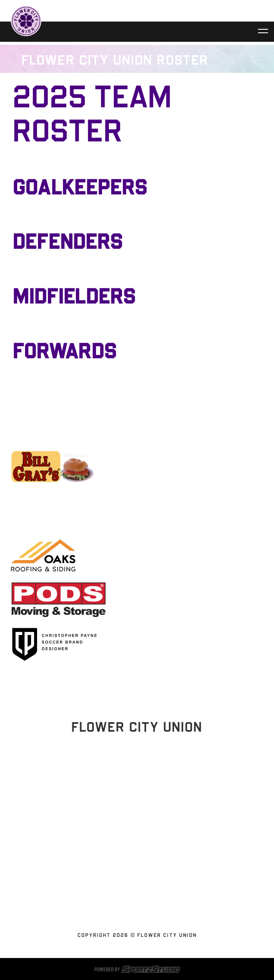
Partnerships (134, 856)
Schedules (134, 825)
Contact (134, 877)
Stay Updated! (137, 785)
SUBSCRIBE (134, 898)
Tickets (134, 836)
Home (134, 815)
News (134, 867)
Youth (134, 908)
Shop (134, 887)
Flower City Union (134, 846)
